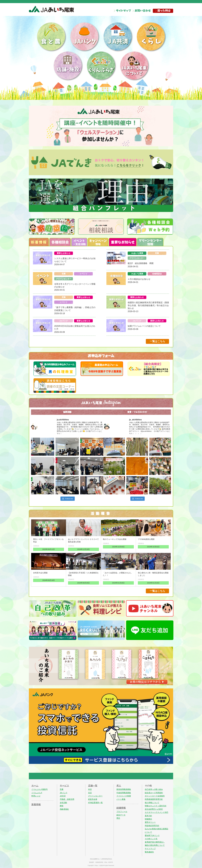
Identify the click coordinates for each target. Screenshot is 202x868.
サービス (64, 786)
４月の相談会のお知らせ (139, 279)
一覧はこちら (157, 341)
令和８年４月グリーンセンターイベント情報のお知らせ (75, 285)
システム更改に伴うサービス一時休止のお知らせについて (75, 260)
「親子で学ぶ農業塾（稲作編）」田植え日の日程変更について (75, 309)
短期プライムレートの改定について (144, 326)
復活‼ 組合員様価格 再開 (141, 263)
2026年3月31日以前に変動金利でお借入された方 (75, 327)
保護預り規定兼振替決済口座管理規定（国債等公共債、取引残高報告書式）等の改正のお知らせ (148, 305)
